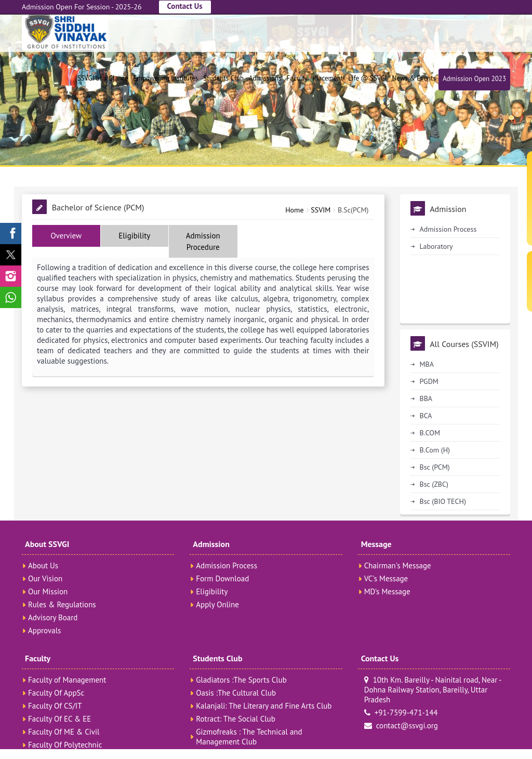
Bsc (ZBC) (434, 484)
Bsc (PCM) (435, 467)
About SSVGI (47, 544)
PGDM (429, 381)
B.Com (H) (435, 450)
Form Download (222, 578)
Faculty (297, 78)
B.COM (430, 433)
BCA (426, 416)
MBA (427, 364)
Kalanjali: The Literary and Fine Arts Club (264, 706)
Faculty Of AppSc (56, 693)
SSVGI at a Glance (103, 78)
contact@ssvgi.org (401, 725)
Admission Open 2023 (474, 79)
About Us (43, 565)
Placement (328, 78)
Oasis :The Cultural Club (236, 693)
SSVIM (321, 210)
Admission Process (448, 229)
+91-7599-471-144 (401, 713)
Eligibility (212, 591)
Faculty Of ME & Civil (64, 732)
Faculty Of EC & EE (59, 719)
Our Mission (48, 591)
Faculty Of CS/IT (55, 706)
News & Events (414, 78)
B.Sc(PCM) (353, 210)
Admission (211, 544)
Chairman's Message (398, 565)
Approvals (44, 630)
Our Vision (45, 578)
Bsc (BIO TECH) (443, 501)
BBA (426, 398)
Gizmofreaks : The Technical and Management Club (249, 737)
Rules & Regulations (62, 604)
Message (376, 544)
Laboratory (436, 246)
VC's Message (386, 578)
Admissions (265, 78)
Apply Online (217, 604)
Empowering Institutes (165, 78)
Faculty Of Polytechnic (65, 745)
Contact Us (185, 6)
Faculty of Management (67, 680)
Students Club (223, 78)
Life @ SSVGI (367, 78)
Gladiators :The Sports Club (241, 680)
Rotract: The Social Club (235, 719)
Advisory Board (53, 617)
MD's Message (387, 591)
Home (294, 210)
